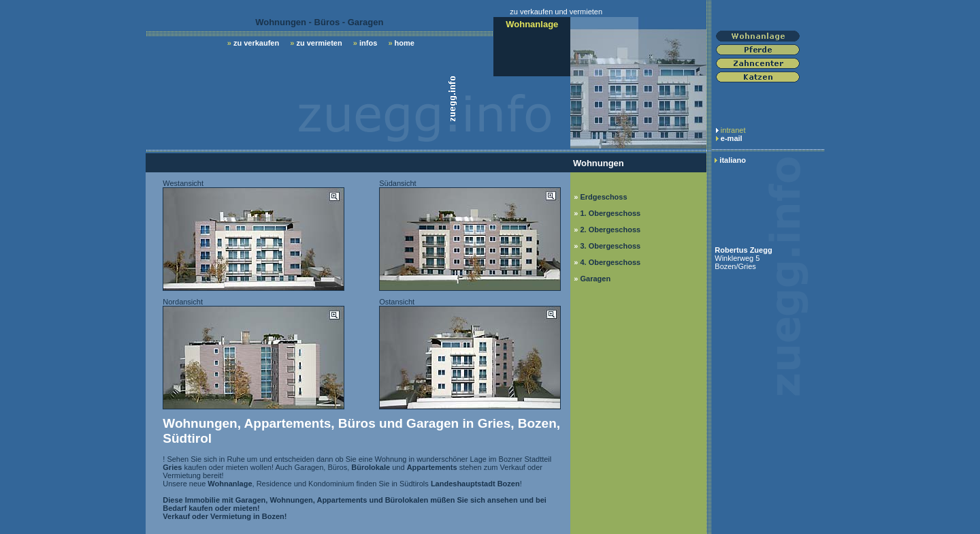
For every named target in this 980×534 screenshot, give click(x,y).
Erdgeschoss (603, 197)
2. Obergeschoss (610, 230)
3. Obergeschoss (610, 246)
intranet (733, 130)
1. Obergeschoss (610, 213)
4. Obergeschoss (610, 262)
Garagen (595, 279)
